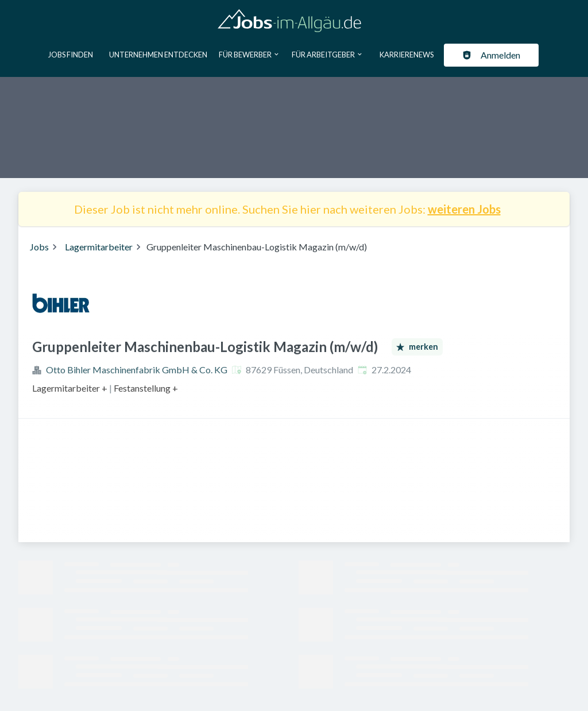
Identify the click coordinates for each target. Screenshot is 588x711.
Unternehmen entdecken (158, 55)
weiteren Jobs (464, 209)
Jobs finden (71, 55)
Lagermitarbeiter (99, 247)
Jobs (39, 247)
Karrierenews (407, 55)
